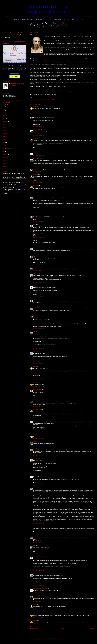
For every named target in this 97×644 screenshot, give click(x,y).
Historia (4, 126)
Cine (3, 109)
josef (34, 435)
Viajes (4, 162)
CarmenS (35, 307)
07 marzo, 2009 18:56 (38, 524)
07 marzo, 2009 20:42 (38, 542)
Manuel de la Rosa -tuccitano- (39, 247)
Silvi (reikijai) (36, 168)
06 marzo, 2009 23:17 (38, 283)
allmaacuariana (36, 595)
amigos (4, 106)
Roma (48, 100)
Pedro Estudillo (36, 185)
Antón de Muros (36, 352)
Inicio (63, 629)
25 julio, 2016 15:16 (38, 624)
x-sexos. (35, 545)
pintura (4, 139)
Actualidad (4, 105)
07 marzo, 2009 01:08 (38, 380)
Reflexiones (44, 100)
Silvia (34, 286)
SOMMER (35, 441)
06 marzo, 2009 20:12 (38, 165)
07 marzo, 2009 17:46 (38, 472)
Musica (4, 135)
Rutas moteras (5, 153)
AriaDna (35, 107)
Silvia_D (35, 604)
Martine (35, 315)
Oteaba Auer (36, 536)
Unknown (35, 367)
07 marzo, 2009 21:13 (38, 553)
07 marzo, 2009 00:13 (38, 328)
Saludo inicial (5, 154)
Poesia (4, 141)
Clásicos (4, 112)
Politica (4, 142)
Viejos (4, 165)
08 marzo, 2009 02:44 (38, 601)
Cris (34, 475)
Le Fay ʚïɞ (35, 383)
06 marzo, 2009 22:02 (38, 238)
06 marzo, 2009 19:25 (38, 149)
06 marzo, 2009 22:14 (38, 244)
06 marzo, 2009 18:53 (38, 136)
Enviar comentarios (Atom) (40, 631)
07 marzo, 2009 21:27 (38, 571)
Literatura (38, 100)
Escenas (4, 118)
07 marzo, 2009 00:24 (38, 349)
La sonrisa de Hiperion (37, 409)
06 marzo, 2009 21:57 (38, 212)
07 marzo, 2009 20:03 (38, 533)
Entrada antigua (92, 629)
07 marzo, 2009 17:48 (38, 484)
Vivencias (4, 167)
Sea (34, 331)
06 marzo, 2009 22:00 (38, 221)
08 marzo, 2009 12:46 (38, 611)
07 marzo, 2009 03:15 (38, 397)
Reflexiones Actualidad (7, 148)
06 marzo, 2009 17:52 (38, 126)
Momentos (4, 133)
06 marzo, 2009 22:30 (38, 252)
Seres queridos (5, 158)
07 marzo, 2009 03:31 (38, 406)
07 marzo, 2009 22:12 (38, 586)
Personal (4, 138)
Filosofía (4, 123)
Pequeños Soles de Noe (37, 389)
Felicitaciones (5, 121)
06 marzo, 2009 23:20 (38, 296)
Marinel (35, 420)
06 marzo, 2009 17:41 (38, 113)
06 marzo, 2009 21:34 (38, 193)
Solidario (4, 161)
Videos (4, 164)
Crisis (4, 114)
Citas (3, 111)
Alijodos (35, 152)
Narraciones (5, 136)
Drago (34, 448)
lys (34, 574)
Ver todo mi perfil (13, 85)
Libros (4, 130)
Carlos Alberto (36, 459)
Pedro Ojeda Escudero (37, 267)
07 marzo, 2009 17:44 (38, 456)
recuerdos (4, 145)
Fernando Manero (36, 159)
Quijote (4, 144)
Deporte (4, 115)
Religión (4, 150)
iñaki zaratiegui (36, 274)
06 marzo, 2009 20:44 (38, 182)
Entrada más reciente (34, 629)
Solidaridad (5, 159)
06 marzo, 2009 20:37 (38, 172)
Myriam (35, 116)
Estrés (4, 120)
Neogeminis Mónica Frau (38, 400)
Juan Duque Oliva (36, 129)
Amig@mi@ (36, 139)
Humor (4, 127)
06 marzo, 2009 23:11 (38, 271)
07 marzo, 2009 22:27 (38, 592)
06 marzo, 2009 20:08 (38, 156)
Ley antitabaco (5, 129)
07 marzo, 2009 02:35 (38, 386)
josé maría (35, 255)
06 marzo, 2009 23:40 (38, 312)
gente (4, 124)
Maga (34, 299)
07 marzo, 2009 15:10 (38, 445)
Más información (15, 76)
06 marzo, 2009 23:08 (38, 264)
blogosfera (4, 108)
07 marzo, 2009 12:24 (38, 438)
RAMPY (35, 215)
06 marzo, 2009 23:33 (38, 304)
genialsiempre (36, 175)
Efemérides (5, 117)
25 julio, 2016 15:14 (38, 617)
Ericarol (35, 224)
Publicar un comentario (34, 627)
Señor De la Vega (36, 487)
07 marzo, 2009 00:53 (38, 364)
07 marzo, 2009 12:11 (38, 432)
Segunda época (5, 156)
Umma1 (35, 196)
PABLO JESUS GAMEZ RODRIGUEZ (40, 556)
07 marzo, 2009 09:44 (38, 417)
